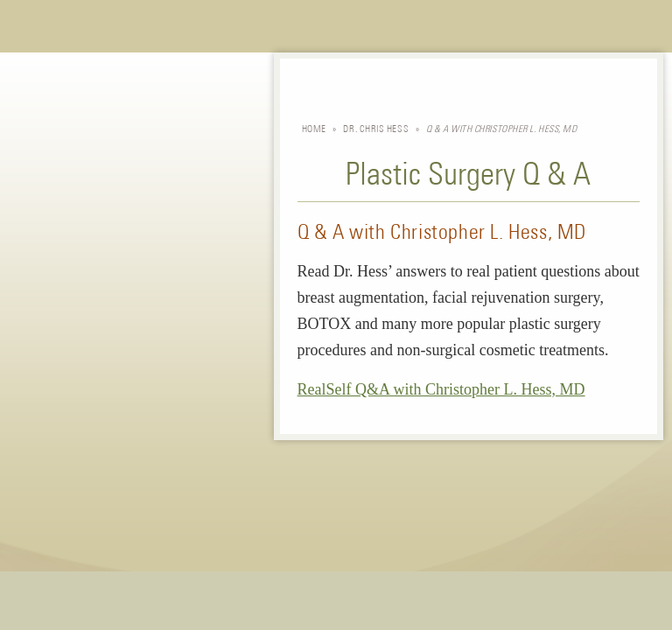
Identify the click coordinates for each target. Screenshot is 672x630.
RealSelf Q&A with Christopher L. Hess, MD (441, 389)
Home (314, 129)
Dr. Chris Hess (376, 129)
